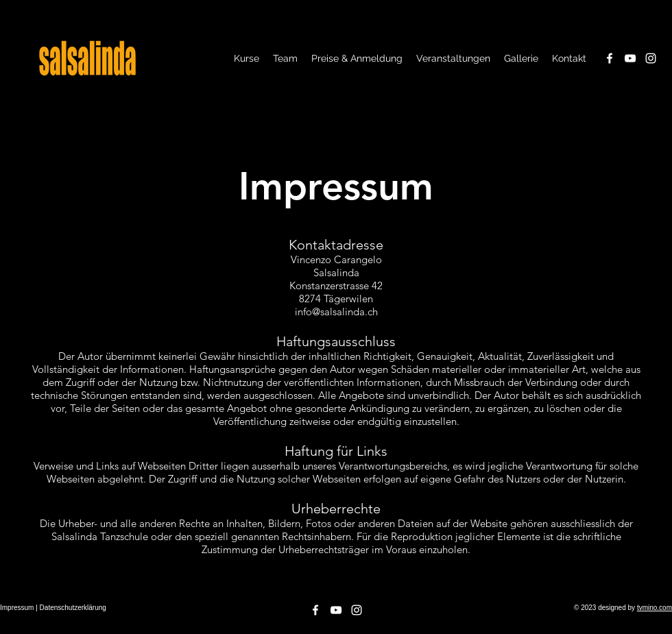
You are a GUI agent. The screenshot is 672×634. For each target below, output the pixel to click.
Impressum (17, 608)
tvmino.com (655, 608)
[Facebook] (610, 58)
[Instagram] (651, 58)
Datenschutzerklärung (73, 608)
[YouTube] (630, 58)
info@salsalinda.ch (336, 312)
